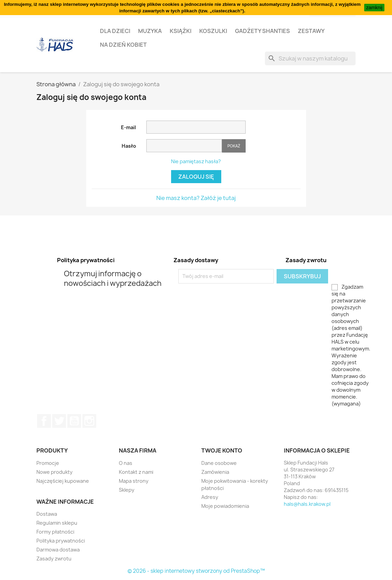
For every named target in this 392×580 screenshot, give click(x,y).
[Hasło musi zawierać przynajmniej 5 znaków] (184, 146)
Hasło (129, 146)
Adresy (210, 497)
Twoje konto (222, 450)
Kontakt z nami (136, 472)
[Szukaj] (310, 58)
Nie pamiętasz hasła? (196, 161)
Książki (181, 31)
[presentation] (236, 297)
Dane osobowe (219, 463)
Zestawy (311, 31)
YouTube (74, 421)
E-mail (128, 127)
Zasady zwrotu (54, 559)
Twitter (59, 421)
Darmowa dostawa (58, 550)
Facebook (44, 421)
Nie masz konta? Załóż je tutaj (196, 198)
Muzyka (150, 31)
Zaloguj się (196, 177)
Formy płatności (55, 532)
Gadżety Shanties (262, 31)
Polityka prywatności (61, 541)
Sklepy (127, 490)
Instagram (89, 421)
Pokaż (234, 146)
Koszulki (213, 31)
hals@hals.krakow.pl (307, 504)
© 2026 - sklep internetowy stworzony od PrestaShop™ (196, 571)
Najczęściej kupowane (63, 481)
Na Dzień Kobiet (123, 45)
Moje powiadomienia (225, 506)
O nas (126, 463)
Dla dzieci (115, 31)
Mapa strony (134, 481)
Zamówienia (215, 472)
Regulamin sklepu (57, 523)
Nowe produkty (54, 472)
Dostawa (47, 514)
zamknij (374, 8)
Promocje (48, 463)
